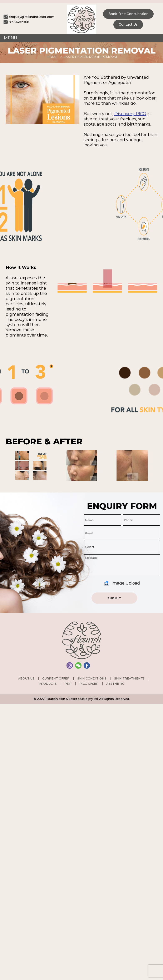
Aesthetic (115, 684)
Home (52, 57)
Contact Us (128, 24)
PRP (68, 684)
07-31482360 (19, 22)
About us (26, 678)
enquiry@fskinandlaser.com (32, 17)
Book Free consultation (128, 14)
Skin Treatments (129, 678)
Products (48, 684)
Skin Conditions (92, 678)
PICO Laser (89, 684)
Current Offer (56, 678)
